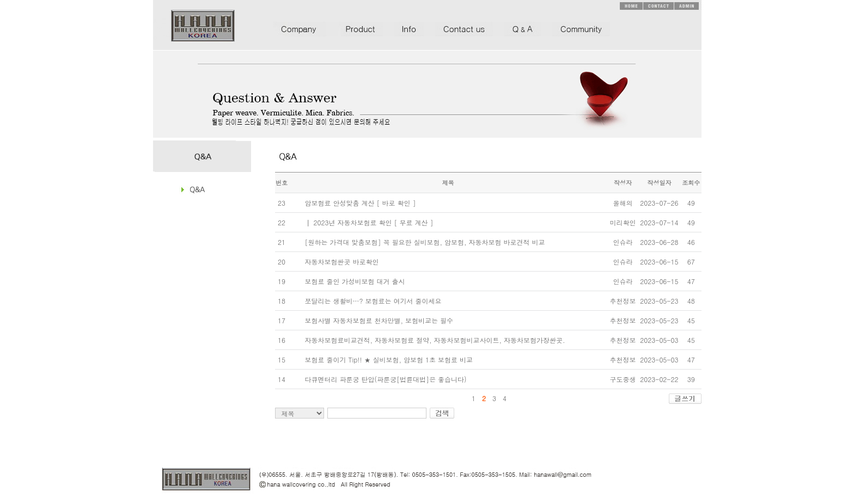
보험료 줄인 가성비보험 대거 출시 (355, 281)
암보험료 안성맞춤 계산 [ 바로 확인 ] (360, 203)
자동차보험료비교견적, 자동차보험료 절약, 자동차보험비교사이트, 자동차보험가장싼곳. (435, 340)
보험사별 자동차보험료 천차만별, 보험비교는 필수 (379, 320)
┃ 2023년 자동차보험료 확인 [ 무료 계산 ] (369, 222)
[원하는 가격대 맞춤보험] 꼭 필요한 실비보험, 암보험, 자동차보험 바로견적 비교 (425, 242)
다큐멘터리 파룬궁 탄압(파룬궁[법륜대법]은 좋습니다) (385, 379)
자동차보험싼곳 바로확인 (341, 262)
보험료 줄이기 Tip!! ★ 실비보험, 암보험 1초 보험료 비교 (389, 359)
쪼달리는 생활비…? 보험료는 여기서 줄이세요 (373, 301)
